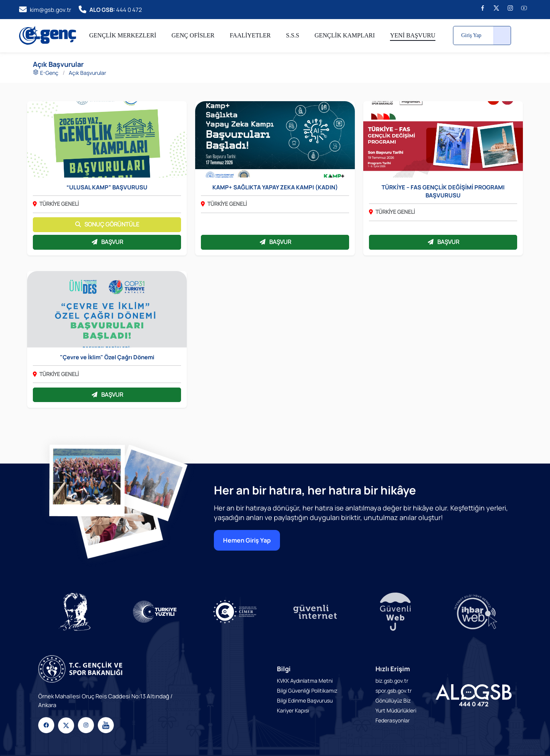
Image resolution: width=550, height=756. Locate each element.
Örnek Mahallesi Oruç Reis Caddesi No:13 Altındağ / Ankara (105, 701)
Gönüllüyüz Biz (393, 700)
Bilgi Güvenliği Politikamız (307, 691)
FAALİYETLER (250, 35)
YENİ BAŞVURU (413, 35)
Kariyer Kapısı (293, 710)
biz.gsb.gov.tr (392, 681)
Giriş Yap (471, 35)
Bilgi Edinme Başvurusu (305, 700)
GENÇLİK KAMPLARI (345, 35)
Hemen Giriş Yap (247, 540)
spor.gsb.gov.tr (394, 691)
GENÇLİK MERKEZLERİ (123, 35)
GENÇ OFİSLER (193, 35)
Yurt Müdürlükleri (396, 710)
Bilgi (284, 669)
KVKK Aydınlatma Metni (305, 681)
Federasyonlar (393, 720)
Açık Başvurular (87, 73)
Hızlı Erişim (393, 669)
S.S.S (293, 35)
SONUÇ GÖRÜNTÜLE (107, 224)
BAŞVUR (107, 242)
